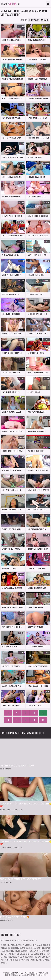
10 (43, 720)
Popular (34, 20)
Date (45, 20)
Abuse (44, 975)
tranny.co (10, 4)
